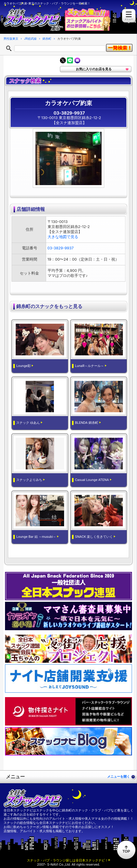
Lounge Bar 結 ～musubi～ (36, 537)
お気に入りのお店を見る (94, 69)
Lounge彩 (23, 366)
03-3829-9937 (69, 113)
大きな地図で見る (63, 237)
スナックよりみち (29, 480)
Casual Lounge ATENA (92, 480)
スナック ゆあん (28, 423)
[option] (71, 158)
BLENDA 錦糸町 (87, 423)
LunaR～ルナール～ (89, 366)
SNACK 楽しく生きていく (94, 537)
